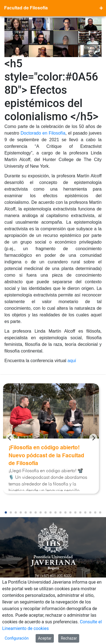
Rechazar (69, 638)
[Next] (93, 438)
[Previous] (10, 438)
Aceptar (45, 638)
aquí (72, 361)
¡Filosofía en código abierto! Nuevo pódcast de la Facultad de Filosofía (46, 456)
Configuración (17, 638)
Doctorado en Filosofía (43, 133)
